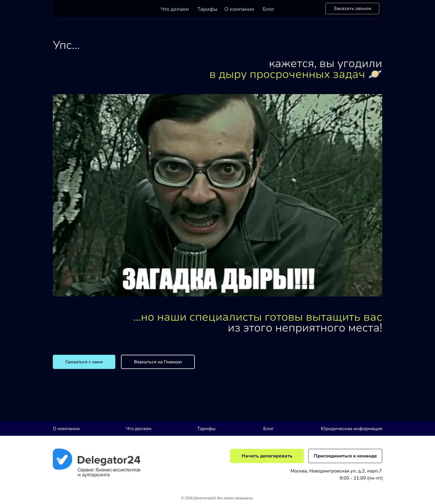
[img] (97, 463)
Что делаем (175, 9)
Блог (268, 9)
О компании (239, 9)
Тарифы (207, 9)
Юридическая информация (352, 429)
